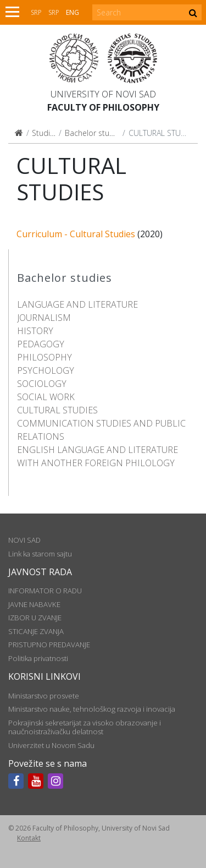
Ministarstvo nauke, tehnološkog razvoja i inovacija (92, 709)
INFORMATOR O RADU (45, 591)
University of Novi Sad (103, 94)
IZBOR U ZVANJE (35, 618)
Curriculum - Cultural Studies (76, 234)
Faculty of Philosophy (103, 107)
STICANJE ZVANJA (36, 631)
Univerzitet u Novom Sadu (51, 745)
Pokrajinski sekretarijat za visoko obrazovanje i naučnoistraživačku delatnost (85, 727)
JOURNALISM (44, 318)
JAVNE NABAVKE (34, 604)
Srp (36, 12)
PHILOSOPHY (44, 357)
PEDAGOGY (41, 344)
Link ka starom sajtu (40, 554)
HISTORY (35, 331)
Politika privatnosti (38, 658)
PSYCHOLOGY (46, 370)
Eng (73, 12)
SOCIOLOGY (42, 384)
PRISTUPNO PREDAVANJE (49, 645)
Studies (45, 133)
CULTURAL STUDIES (57, 410)
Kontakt (29, 838)
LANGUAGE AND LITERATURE (77, 304)
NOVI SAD (24, 540)
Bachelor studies (94, 133)
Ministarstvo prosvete (44, 696)
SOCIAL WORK (46, 397)
